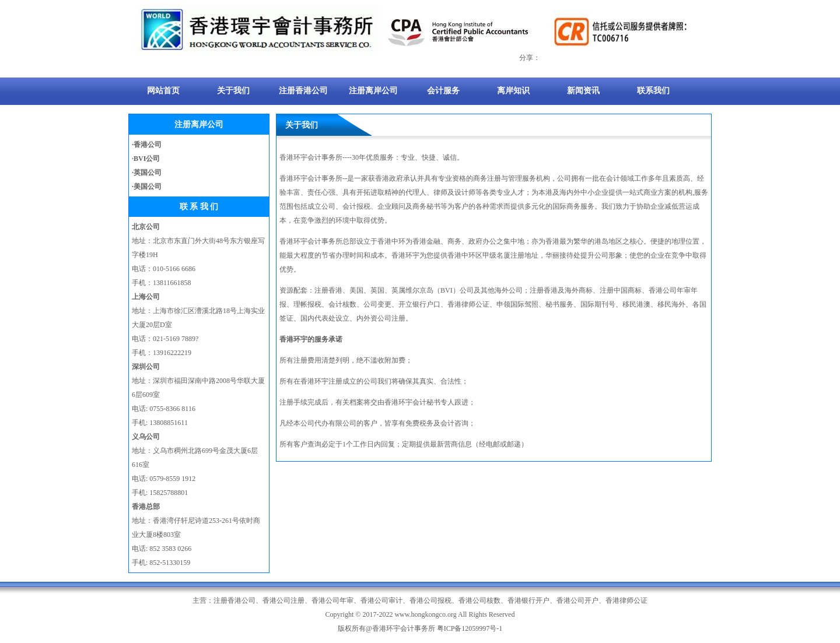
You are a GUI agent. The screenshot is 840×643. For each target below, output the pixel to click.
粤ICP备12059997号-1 (470, 628)
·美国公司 (147, 187)
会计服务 (443, 91)
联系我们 (653, 91)
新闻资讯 (583, 91)
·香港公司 (147, 145)
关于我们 (233, 91)
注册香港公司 (303, 91)
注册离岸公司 (373, 91)
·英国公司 (147, 173)
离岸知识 (513, 91)
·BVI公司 (146, 159)
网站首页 (163, 91)
